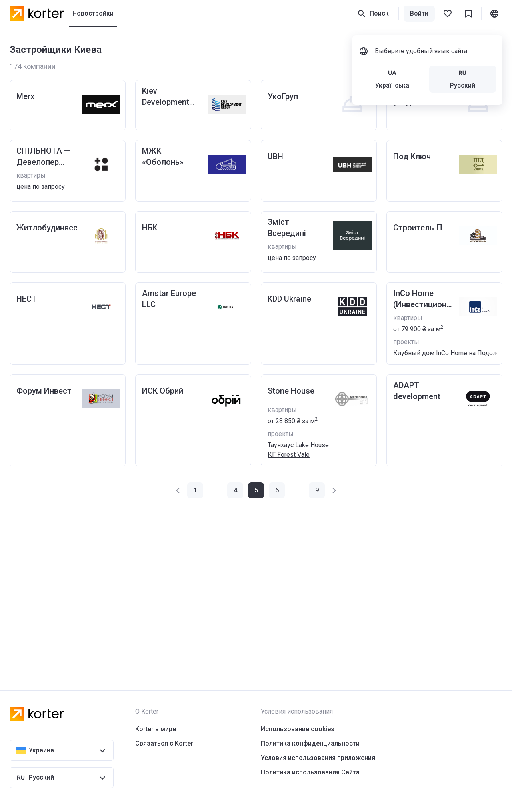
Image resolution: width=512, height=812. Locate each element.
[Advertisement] (250, 578)
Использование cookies (298, 729)
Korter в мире (156, 729)
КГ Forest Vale (289, 455)
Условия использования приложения (318, 758)
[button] (178, 490)
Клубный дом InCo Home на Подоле (447, 353)
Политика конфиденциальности (310, 743)
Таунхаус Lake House (298, 445)
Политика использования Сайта (310, 772)
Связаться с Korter (164, 743)
